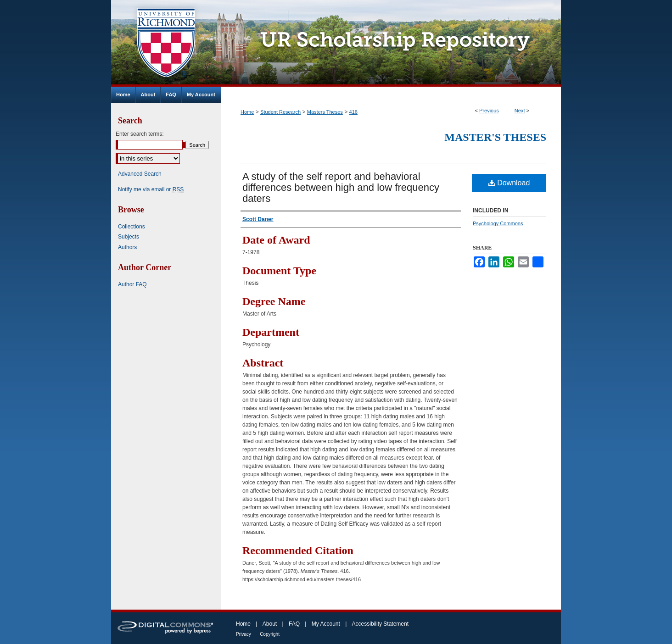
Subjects (129, 237)
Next (520, 111)
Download (509, 183)
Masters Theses (325, 112)
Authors (127, 247)
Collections (132, 227)
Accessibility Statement (380, 624)
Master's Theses (495, 137)
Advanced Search (140, 174)
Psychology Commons (498, 223)
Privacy (244, 634)
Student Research (280, 112)
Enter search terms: (140, 134)
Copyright (270, 634)
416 (353, 112)
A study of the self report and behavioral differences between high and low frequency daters (341, 187)
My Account (326, 624)
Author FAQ (132, 284)
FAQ (294, 624)
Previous (489, 111)
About (270, 624)
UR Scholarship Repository (391, 43)
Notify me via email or (151, 189)
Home (247, 112)
